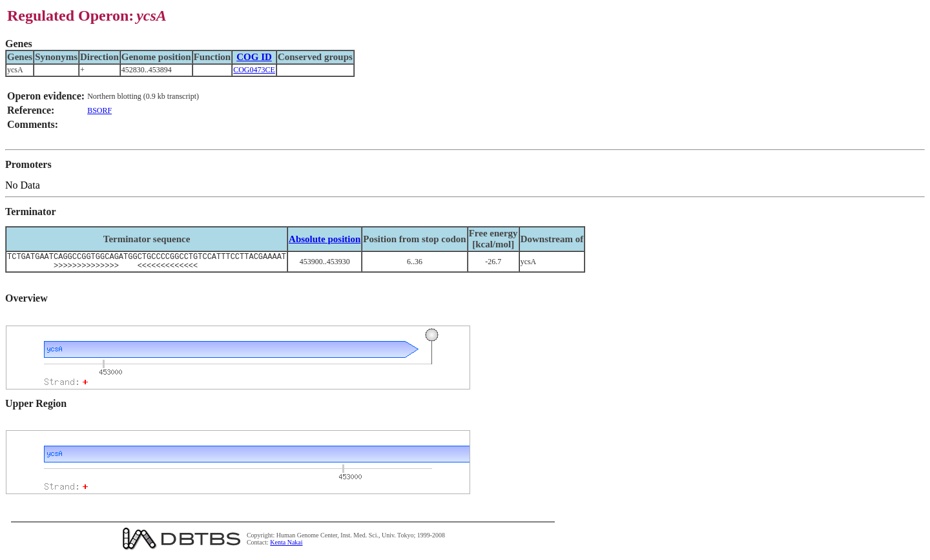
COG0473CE (254, 70)
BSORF (99, 110)
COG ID (254, 57)
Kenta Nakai (286, 546)
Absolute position (325, 239)
